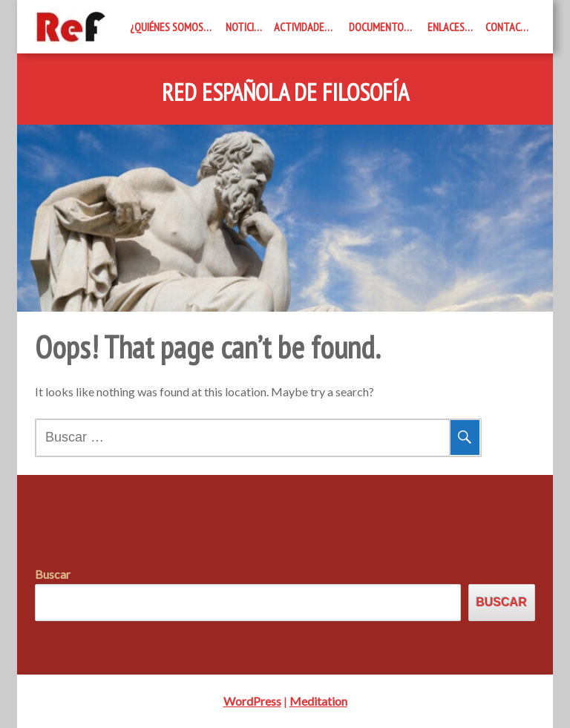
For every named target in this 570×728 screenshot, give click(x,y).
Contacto (509, 27)
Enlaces (446, 27)
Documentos (379, 27)
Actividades (302, 27)
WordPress (252, 701)
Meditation (318, 701)
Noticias (245, 27)
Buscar (53, 574)
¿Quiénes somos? (169, 27)
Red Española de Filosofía (285, 93)
